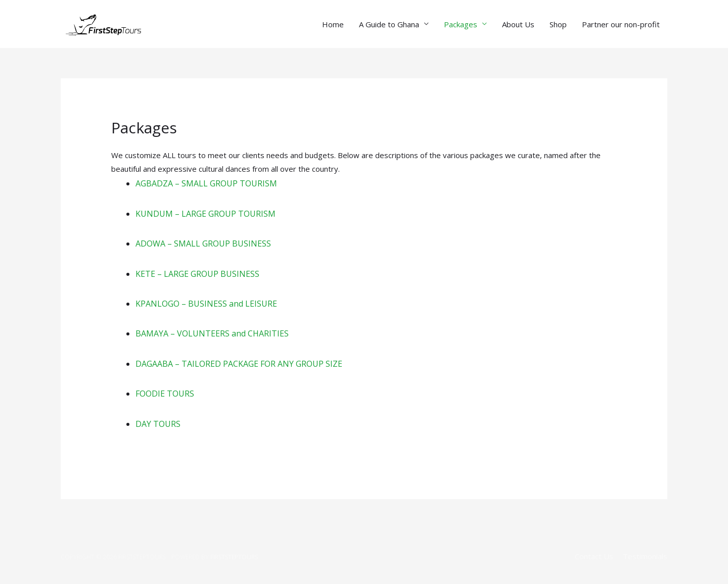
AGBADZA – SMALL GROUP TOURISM (206, 183)
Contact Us (594, 556)
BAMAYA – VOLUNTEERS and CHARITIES (212, 333)
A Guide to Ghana (389, 24)
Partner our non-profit (621, 24)
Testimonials (645, 556)
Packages (461, 24)
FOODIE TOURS (165, 394)
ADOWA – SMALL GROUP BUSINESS (203, 244)
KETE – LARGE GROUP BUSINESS (197, 274)
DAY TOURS (158, 424)
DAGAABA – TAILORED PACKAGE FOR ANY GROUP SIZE (239, 364)
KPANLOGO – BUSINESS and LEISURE (206, 304)
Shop (558, 24)
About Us (518, 24)
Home (333, 24)
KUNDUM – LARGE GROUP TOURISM (206, 214)
